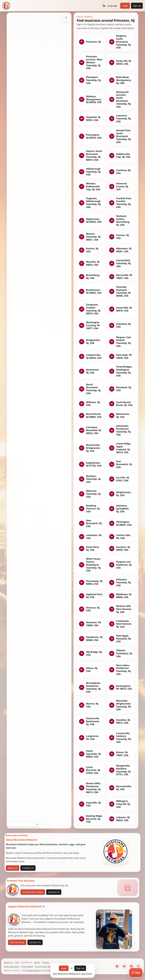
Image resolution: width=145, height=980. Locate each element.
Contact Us (28, 868)
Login (125, 6)
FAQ (17, 962)
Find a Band (27, 966)
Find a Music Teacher (45, 966)
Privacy (46, 962)
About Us (13, 868)
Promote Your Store (33, 892)
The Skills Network (33, 970)
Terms (37, 962)
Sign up (137, 6)
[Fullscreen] (66, 18)
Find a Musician (12, 966)
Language (110, 6)
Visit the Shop (17, 942)
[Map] (136, 973)
